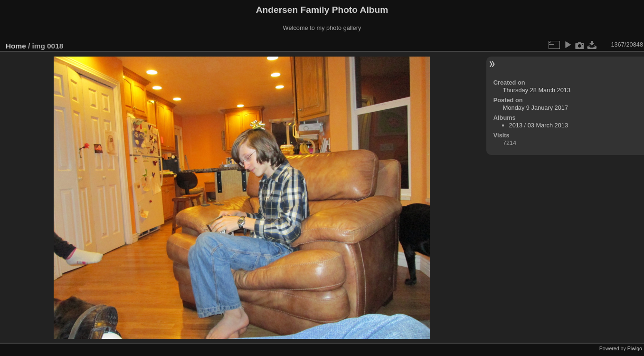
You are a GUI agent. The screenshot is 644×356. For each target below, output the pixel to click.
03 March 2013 (548, 125)
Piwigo (635, 348)
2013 (516, 125)
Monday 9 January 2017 (535, 108)
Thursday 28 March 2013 (537, 90)
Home (16, 46)
